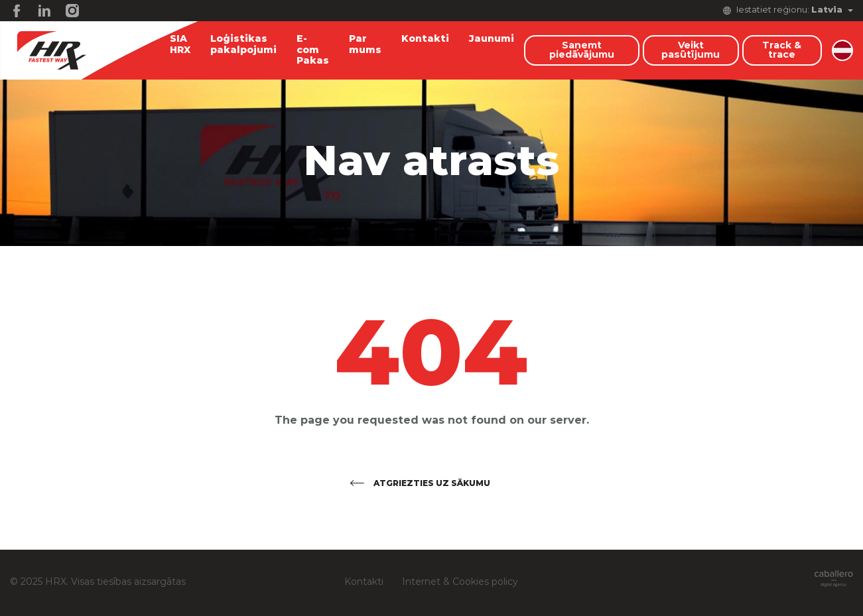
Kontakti (425, 39)
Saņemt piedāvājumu (582, 50)
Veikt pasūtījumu (691, 50)
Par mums (365, 45)
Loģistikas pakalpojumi (243, 45)
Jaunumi (492, 39)
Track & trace (782, 50)
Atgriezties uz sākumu (432, 483)
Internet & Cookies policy (460, 582)
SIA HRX (180, 45)
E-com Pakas (313, 50)
